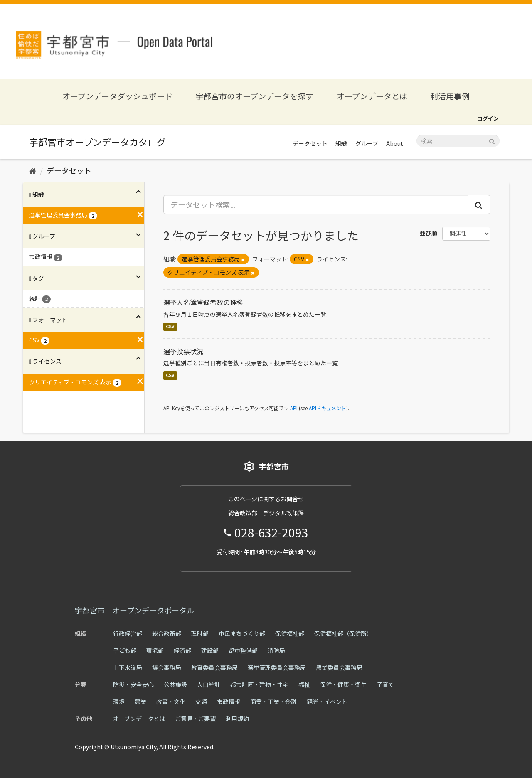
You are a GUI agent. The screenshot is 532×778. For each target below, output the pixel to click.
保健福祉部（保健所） (343, 633)
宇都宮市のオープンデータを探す (254, 96)
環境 (119, 702)
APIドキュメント (328, 408)
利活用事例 (450, 96)
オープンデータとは (372, 96)
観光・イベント (327, 702)
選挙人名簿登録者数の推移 (203, 302)
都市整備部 (243, 650)
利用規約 (237, 719)
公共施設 (175, 684)
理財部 (200, 633)
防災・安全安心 (133, 684)
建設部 (210, 650)
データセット (310, 143)
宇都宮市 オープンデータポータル (134, 610)
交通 (201, 702)
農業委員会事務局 (339, 667)
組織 (341, 143)
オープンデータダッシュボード (117, 96)
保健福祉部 (290, 633)
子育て (385, 684)
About (395, 143)
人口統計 (209, 684)
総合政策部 (167, 633)
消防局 (276, 650)
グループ (367, 143)
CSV (170, 326)
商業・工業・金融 (273, 702)
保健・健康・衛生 (343, 684)
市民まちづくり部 (242, 633)
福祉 (304, 684)
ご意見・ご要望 (195, 719)
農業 (140, 702)
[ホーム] (33, 170)
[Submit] (492, 140)
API (294, 408)
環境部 (155, 650)
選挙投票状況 (183, 351)
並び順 (429, 233)
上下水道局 (128, 667)
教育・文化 (171, 702)
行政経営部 (128, 633)
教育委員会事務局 (214, 667)
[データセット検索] (458, 141)
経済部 (182, 650)
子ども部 (125, 650)
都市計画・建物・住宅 (259, 684)
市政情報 (229, 702)
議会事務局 (167, 667)
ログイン (488, 118)
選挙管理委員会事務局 (277, 667)
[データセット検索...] (316, 204)
